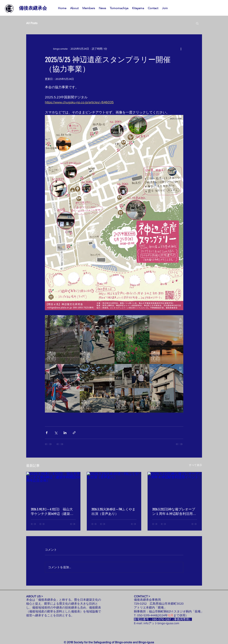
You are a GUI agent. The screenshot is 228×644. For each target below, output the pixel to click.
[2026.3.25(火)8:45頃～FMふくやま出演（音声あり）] (114, 487)
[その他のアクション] (181, 49)
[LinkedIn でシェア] (65, 433)
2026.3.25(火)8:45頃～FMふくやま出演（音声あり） (113, 512)
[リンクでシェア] (74, 433)
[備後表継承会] (33, 8)
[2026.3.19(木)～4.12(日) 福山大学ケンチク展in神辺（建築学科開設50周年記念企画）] (53, 487)
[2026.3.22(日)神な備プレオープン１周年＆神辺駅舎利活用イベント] (175, 487)
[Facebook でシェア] (47, 433)
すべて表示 (195, 465)
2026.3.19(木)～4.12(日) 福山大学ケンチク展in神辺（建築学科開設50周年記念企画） (52, 512)
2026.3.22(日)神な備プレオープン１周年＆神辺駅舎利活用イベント (174, 512)
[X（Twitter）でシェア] (56, 433)
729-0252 (142, 604)
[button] (197, 23)
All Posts (32, 23)
